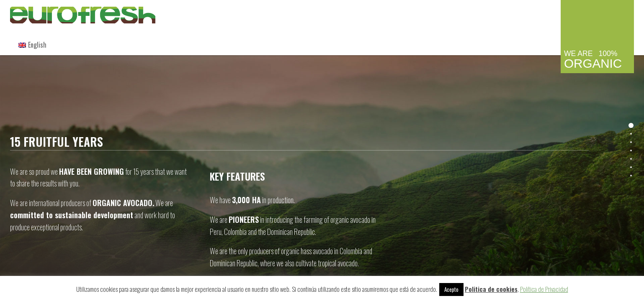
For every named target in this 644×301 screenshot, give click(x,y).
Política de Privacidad (544, 289)
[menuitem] (32, 45)
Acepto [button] (451, 289)
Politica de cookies (491, 289)
